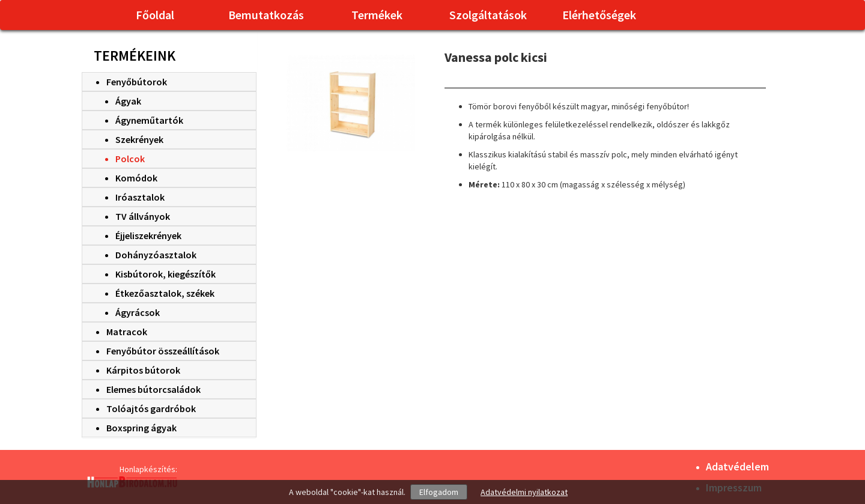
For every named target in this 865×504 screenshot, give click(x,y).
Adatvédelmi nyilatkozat (524, 492)
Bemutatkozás (266, 15)
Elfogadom (439, 492)
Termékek (377, 15)
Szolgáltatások (488, 15)
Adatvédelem (737, 466)
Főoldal (155, 15)
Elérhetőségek (599, 15)
